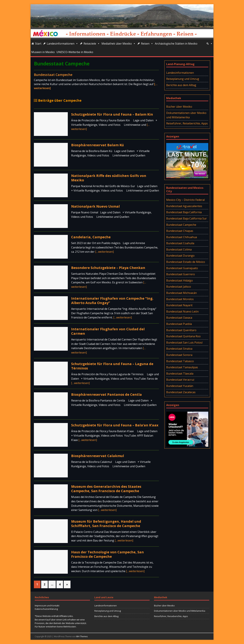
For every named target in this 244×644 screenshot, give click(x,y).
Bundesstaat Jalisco (179, 287)
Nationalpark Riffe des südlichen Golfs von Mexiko (109, 178)
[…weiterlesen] (104, 252)
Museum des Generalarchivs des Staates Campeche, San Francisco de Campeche (106, 489)
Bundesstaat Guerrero (181, 274)
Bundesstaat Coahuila (180, 243)
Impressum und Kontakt (47, 606)
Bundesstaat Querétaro (181, 330)
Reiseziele (92, 44)
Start (38, 44)
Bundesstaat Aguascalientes (184, 206)
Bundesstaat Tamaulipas (182, 367)
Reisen (147, 44)
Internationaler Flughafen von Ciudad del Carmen (108, 331)
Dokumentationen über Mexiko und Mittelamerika (186, 115)
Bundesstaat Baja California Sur (186, 218)
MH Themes (82, 636)
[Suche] (209, 44)
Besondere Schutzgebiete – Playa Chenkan (108, 268)
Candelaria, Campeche (91, 237)
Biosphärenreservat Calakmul (98, 456)
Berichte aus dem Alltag (181, 85)
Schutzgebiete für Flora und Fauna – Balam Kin (112, 114)
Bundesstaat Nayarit (179, 305)
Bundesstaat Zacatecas (181, 392)
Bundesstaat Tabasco (180, 361)
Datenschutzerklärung (46, 609)
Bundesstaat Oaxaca (179, 318)
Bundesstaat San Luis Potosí (184, 343)
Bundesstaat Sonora (179, 355)
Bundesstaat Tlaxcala (180, 374)
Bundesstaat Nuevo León (182, 311)
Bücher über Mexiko (179, 107)
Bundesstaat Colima (179, 249)
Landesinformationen (62, 44)
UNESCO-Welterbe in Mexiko (75, 52)
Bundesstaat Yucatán (180, 386)
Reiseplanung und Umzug (183, 79)
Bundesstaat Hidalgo (180, 280)
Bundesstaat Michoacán (181, 293)
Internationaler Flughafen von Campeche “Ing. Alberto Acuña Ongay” (112, 301)
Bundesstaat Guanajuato (182, 268)
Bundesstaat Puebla (179, 324)
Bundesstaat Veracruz (180, 380)
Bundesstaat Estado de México (186, 262)
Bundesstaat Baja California (184, 212)
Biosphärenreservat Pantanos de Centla (106, 394)
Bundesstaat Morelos (180, 299)
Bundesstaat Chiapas (180, 231)
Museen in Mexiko (43, 52)
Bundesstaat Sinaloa (179, 349)
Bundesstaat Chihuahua (182, 237)
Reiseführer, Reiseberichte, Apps (187, 123)
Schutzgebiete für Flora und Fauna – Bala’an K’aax (115, 425)
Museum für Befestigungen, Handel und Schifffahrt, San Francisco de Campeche (106, 524)
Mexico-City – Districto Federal (185, 200)
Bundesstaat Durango (180, 256)
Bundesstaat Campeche (53, 75)
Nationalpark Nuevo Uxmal (95, 206)
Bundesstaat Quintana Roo (183, 336)
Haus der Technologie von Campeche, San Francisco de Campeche (108, 554)
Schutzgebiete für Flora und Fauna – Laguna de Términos (112, 366)
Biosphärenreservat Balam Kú (98, 145)
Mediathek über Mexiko (119, 44)
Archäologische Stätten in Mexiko (176, 44)
